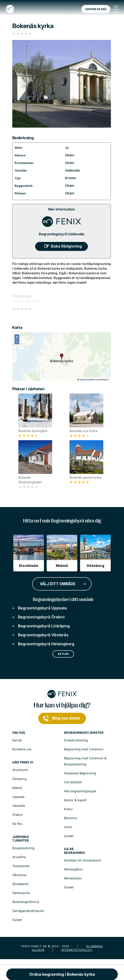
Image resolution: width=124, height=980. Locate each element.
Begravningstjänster (84, 733)
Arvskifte (19, 857)
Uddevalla (72, 170)
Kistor (68, 809)
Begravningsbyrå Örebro (41, 617)
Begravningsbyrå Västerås (43, 635)
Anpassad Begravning (80, 773)
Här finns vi (23, 762)
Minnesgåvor (74, 869)
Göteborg (19, 779)
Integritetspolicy (77, 950)
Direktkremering (76, 740)
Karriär (17, 740)
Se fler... (18, 824)
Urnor (68, 827)
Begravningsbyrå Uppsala (42, 608)
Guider (69, 836)
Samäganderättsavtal (28, 911)
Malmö (17, 788)
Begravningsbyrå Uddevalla (62, 234)
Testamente (21, 866)
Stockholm (20, 770)
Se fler (63, 654)
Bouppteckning (23, 848)
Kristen (71, 178)
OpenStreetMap (88, 380)
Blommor (71, 818)
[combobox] (62, 583)
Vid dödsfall (73, 782)
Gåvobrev (20, 875)
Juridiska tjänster (21, 839)
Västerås (19, 806)
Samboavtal (21, 893)
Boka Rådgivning (66, 246)
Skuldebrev (21, 884)
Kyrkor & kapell (75, 800)
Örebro (17, 815)
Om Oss (19, 733)
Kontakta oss (96, 9)
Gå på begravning (74, 851)
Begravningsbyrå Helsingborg (46, 644)
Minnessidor (73, 878)
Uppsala (18, 797)
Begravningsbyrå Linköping (44, 626)
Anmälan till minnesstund (82, 860)
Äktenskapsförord (26, 902)
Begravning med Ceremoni (84, 749)
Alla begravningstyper (80, 791)
